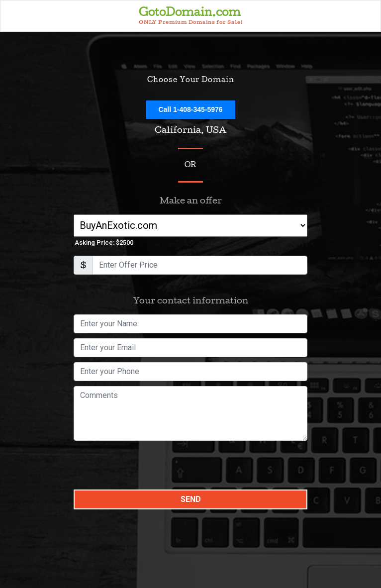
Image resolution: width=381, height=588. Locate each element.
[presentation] (149, 465)
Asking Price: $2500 (104, 243)
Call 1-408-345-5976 (190, 109)
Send (191, 499)
